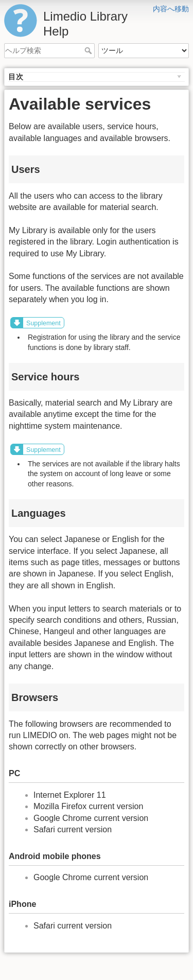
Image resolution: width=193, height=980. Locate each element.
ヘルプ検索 (89, 50)
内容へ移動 (171, 9)
